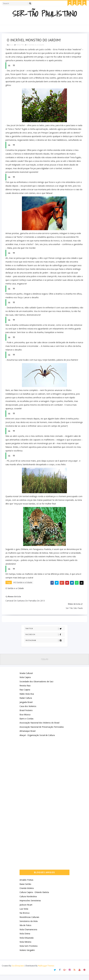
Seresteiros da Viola (29, 927)
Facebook (45, 640)
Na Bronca (24, 918)
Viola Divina (25, 939)
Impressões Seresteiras (30, 906)
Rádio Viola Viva (27, 699)
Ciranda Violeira (27, 893)
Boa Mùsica (25, 720)
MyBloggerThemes (46, 971)
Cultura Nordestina (28, 902)
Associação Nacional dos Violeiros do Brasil (39, 728)
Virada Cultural (26, 678)
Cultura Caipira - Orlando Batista (34, 898)
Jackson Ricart (26, 910)
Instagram (45, 646)
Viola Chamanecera (28, 935)
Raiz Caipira (25, 695)
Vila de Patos (25, 931)
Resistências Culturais (29, 922)
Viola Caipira (25, 683)
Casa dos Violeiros (28, 711)
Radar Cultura (26, 703)
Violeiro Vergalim (27, 955)
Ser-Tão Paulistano (44, 14)
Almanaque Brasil (27, 736)
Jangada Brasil (26, 707)
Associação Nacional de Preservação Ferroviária (42, 732)
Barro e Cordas (27, 724)
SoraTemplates (18, 971)
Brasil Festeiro (26, 716)
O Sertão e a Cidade (36, 45)
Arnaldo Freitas (26, 885)
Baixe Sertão (25, 889)
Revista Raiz (25, 691)
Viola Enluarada (27, 943)
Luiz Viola (24, 914)
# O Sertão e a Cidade (23, 587)
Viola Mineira (25, 947)
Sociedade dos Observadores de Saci (36, 687)
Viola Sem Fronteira (28, 951)
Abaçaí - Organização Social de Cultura (37, 740)
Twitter (45, 634)
